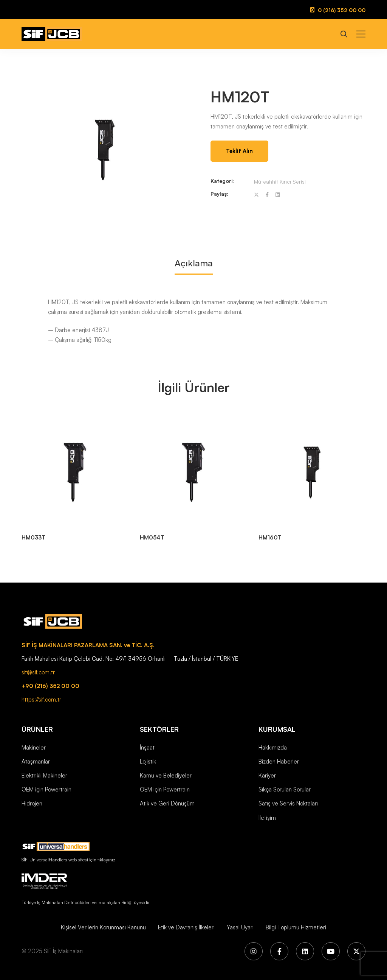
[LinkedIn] (305, 951)
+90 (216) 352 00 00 (50, 686)
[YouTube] (331, 951)
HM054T (152, 537)
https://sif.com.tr (41, 699)
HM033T (33, 537)
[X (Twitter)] (356, 951)
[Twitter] (256, 195)
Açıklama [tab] (194, 263)
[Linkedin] (278, 195)
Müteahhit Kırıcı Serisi (280, 182)
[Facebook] (267, 195)
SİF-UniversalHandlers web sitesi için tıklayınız (68, 859)
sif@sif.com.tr (38, 672)
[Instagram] (254, 951)
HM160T (270, 537)
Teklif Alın (239, 151)
